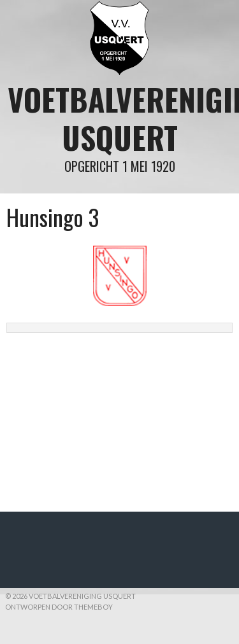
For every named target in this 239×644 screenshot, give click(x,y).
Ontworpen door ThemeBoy (59, 607)
